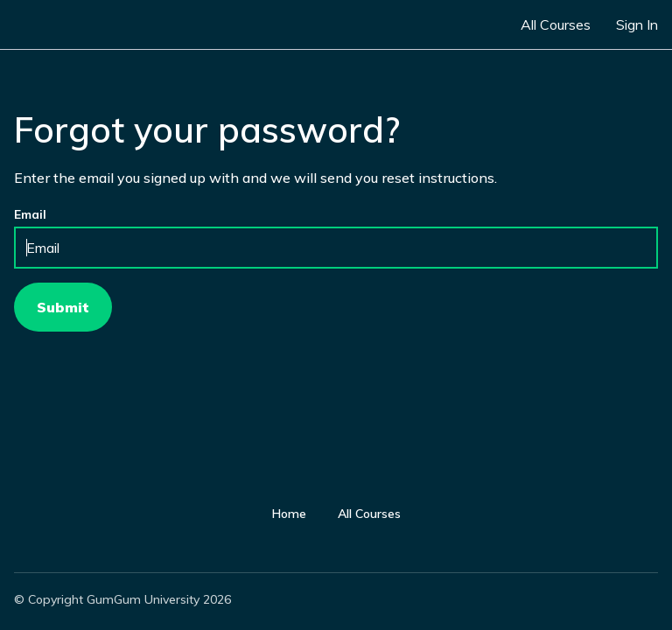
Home (289, 514)
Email (30, 214)
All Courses (556, 24)
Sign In (637, 24)
